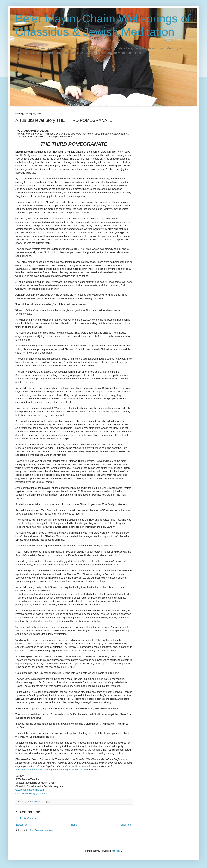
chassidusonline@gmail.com (31, 793)
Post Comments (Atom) (41, 830)
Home (74, 825)
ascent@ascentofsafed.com (83, 766)
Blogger (117, 851)
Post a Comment (29, 818)
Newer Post (22, 825)
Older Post (126, 825)
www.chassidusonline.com (30, 790)
